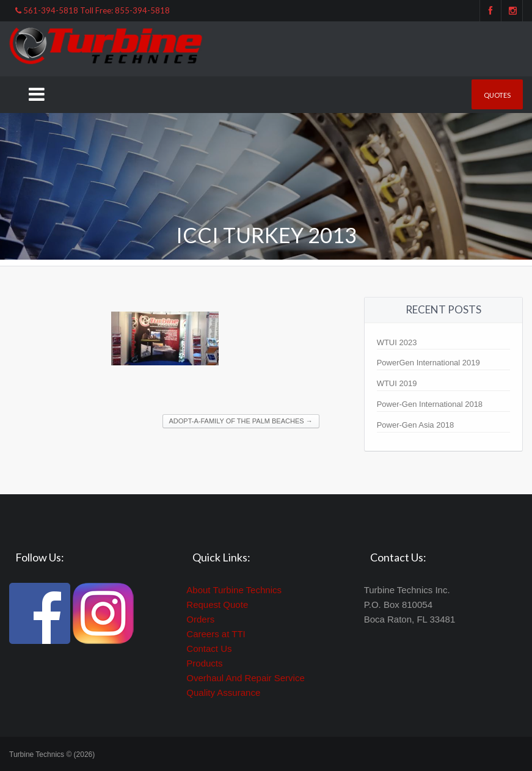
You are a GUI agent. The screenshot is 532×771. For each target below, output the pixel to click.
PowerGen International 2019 (428, 363)
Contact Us (209, 649)
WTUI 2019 (397, 383)
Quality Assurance (223, 692)
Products (204, 663)
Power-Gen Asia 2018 (415, 425)
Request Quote (217, 605)
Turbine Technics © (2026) (52, 755)
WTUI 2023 (397, 342)
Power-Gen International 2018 (430, 404)
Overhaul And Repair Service (245, 678)
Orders (200, 619)
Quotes (497, 95)
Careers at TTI (216, 634)
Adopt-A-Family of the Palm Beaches (241, 421)
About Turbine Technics (234, 590)
